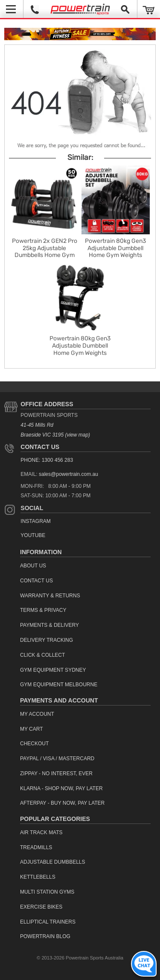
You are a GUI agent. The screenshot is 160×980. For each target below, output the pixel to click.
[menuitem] (85, 566)
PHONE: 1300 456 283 (47, 460)
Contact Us (40, 447)
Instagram (35, 521)
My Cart (32, 729)
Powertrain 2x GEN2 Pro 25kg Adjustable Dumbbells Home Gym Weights (45, 252)
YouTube (33, 535)
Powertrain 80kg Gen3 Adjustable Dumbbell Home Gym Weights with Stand (80, 349)
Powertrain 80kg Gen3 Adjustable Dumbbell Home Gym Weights (115, 248)
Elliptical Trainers (48, 922)
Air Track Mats (41, 832)
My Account (37, 714)
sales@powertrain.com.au (68, 474)
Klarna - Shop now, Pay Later (61, 788)
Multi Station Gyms (47, 892)
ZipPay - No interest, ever (56, 773)
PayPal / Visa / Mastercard (57, 759)
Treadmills (36, 847)
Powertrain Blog (45, 936)
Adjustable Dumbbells (53, 862)
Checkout (34, 744)
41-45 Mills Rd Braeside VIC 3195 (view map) (55, 430)
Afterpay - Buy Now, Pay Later (62, 803)
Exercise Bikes (41, 907)
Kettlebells (38, 877)
